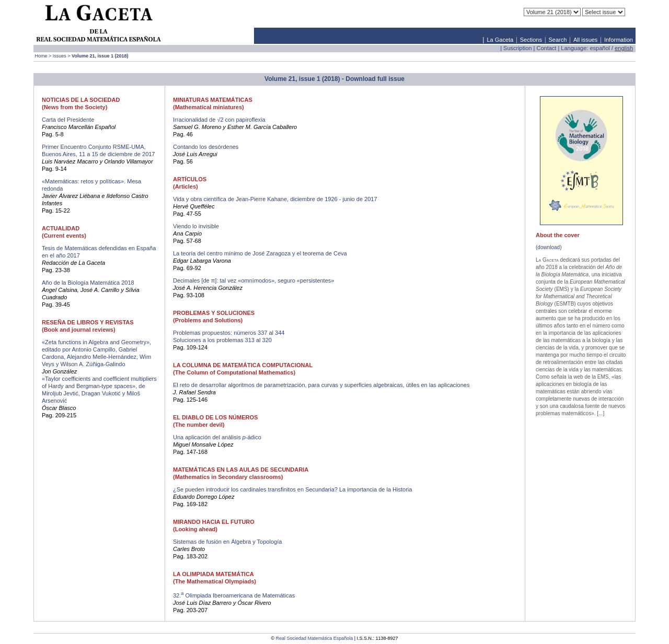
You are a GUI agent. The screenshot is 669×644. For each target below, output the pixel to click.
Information (619, 40)
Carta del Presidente (68, 120)
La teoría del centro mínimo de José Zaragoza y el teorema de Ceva (260, 253)
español (600, 48)
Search (558, 40)
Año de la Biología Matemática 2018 (88, 283)
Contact (546, 48)
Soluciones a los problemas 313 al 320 (222, 340)
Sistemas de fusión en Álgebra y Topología (227, 542)
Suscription (517, 48)
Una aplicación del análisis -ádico (217, 437)
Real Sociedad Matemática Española (315, 638)
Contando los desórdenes (206, 147)
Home (41, 56)
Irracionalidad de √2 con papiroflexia (219, 120)
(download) (549, 247)
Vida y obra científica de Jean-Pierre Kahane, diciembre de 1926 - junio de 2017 (275, 199)
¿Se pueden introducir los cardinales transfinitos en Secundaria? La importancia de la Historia (292, 489)
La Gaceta (500, 40)
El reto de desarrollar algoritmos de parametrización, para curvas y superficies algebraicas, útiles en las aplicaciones (321, 385)
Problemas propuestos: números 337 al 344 (229, 333)
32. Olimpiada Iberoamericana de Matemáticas (234, 595)
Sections (531, 40)
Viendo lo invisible (196, 226)
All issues (585, 40)
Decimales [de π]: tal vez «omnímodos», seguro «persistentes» (253, 280)
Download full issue (375, 79)
